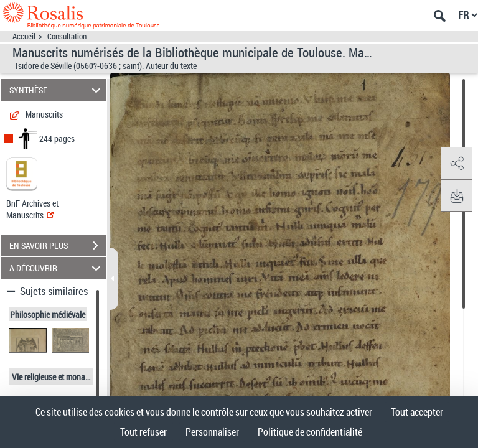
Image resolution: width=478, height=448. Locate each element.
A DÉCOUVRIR (57, 268)
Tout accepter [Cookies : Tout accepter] (417, 412)
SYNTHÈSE (57, 90)
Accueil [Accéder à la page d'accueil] (24, 36)
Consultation (67, 36)
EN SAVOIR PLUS (58, 246)
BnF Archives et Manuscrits (32, 209)
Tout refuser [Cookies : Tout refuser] (143, 432)
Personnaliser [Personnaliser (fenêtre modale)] (212, 432)
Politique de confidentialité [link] (310, 432)
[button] (456, 164)
